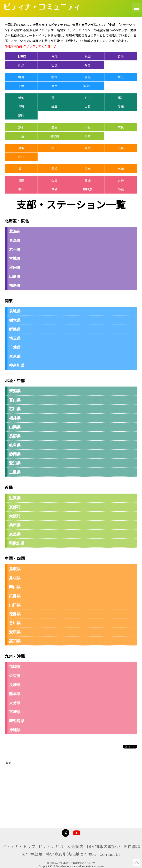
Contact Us (110, 854)
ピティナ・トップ (19, 846)
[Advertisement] (71, 795)
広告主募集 (32, 854)
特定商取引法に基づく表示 (71, 854)
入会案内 (75, 846)
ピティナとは (51, 846)
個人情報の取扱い (103, 846)
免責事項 (132, 846)
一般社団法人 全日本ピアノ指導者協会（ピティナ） (71, 863)
